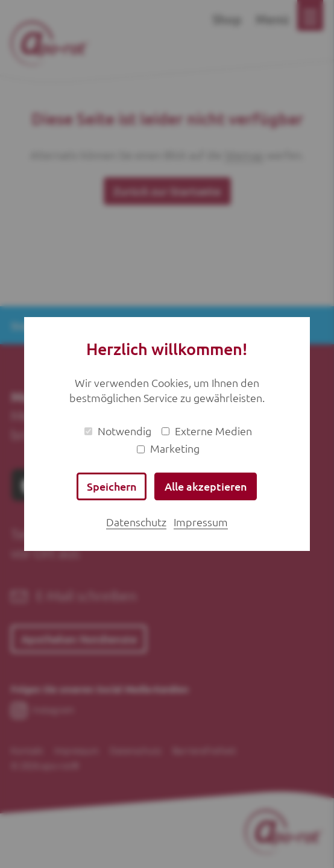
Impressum (201, 522)
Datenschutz (136, 522)
